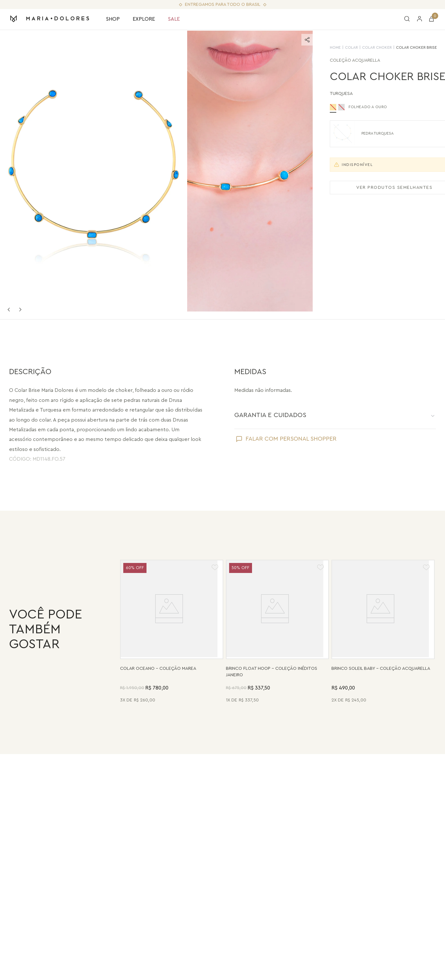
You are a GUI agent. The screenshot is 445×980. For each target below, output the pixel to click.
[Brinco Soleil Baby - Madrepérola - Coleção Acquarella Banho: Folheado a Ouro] (383, 632)
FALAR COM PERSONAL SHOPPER (291, 439)
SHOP (113, 19)
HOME (308, 47)
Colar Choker (350, 47)
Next (20, 310)
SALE (174, 19)
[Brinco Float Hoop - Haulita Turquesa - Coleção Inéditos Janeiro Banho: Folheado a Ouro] (278, 632)
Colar (325, 47)
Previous (9, 310)
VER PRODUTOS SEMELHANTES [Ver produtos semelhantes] (368, 188)
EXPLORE (144, 19)
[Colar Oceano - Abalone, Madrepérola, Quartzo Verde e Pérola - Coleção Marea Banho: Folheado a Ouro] (172, 632)
